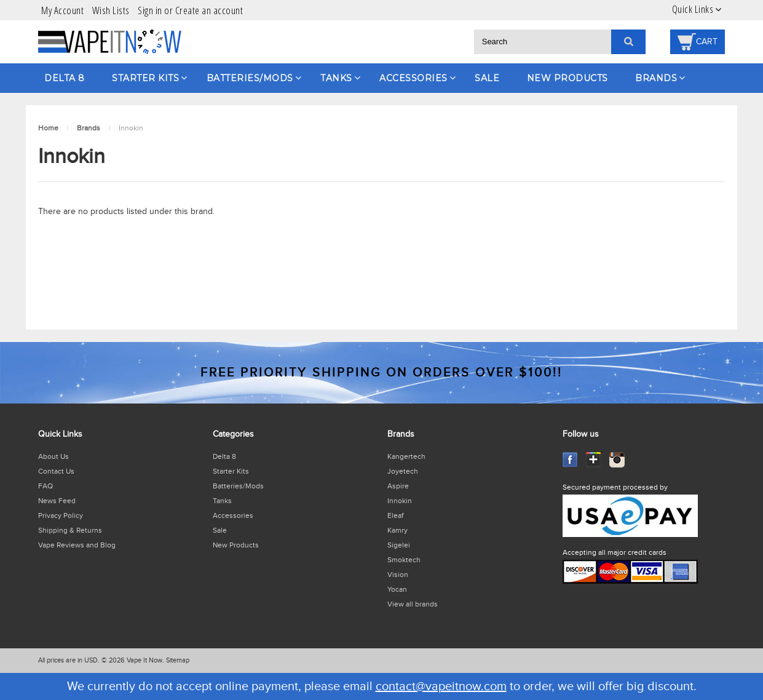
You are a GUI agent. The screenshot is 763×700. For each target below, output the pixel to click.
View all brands (413, 604)
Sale (487, 78)
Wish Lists (111, 10)
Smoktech (404, 560)
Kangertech (406, 456)
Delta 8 (65, 78)
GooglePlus (594, 460)
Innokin (400, 501)
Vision (398, 575)
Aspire (398, 486)
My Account (62, 10)
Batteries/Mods (250, 78)
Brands (656, 78)
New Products (567, 78)
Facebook (570, 460)
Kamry (397, 530)
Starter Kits (145, 78)
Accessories (413, 78)
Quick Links (693, 9)
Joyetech (403, 471)
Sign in (150, 10)
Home (48, 128)
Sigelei (399, 545)
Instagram (617, 460)
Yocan (397, 589)
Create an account (209, 10)
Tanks (336, 78)
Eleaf (395, 515)
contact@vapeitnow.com (441, 686)
